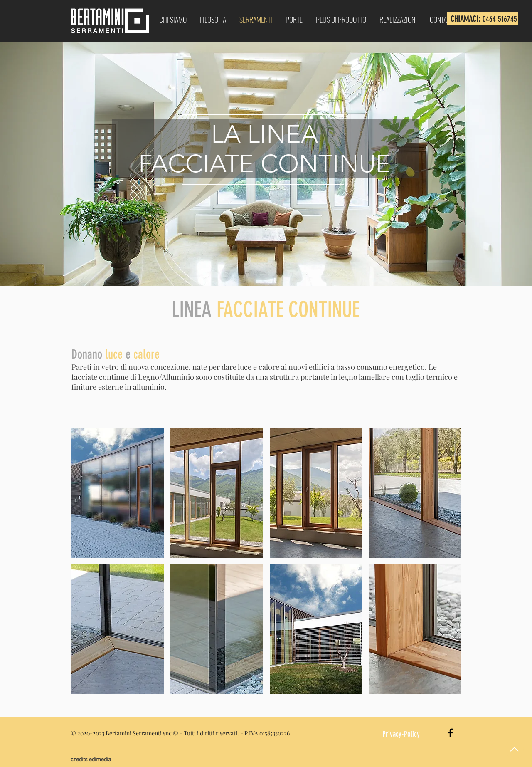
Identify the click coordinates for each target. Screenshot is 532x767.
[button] (118, 493)
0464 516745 (500, 19)
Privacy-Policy (401, 734)
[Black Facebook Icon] (451, 733)
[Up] (514, 749)
